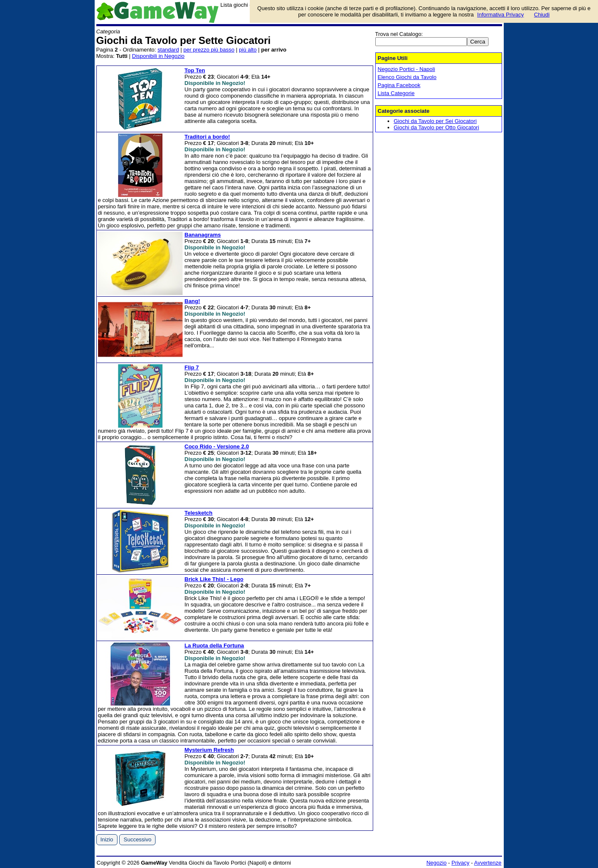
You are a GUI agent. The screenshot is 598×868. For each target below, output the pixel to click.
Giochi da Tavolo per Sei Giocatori (435, 121)
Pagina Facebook (399, 85)
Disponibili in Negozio (158, 56)
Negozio (437, 863)
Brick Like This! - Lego (214, 579)
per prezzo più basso (209, 50)
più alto (248, 50)
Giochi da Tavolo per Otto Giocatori (437, 127)
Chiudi (542, 15)
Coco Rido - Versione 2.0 (217, 446)
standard (168, 50)
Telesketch (199, 513)
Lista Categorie (396, 93)
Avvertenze (488, 863)
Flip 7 (192, 367)
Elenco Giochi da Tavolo (407, 77)
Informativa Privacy (501, 15)
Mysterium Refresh (209, 750)
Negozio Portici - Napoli (407, 69)
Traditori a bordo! (208, 137)
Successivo (137, 839)
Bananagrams (203, 235)
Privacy (460, 863)
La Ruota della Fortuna (214, 646)
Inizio (107, 839)
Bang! (193, 301)
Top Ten (195, 70)
